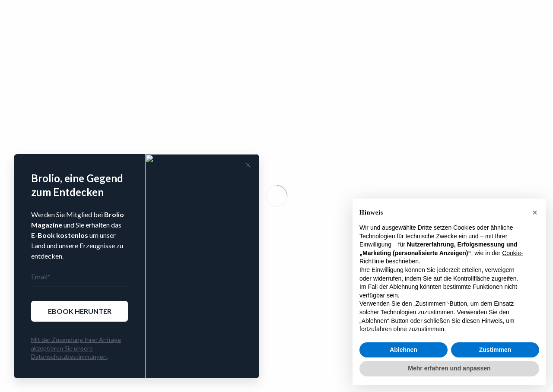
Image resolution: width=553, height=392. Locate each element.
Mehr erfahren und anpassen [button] (449, 368)
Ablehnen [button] (404, 350)
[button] (535, 212)
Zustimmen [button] (495, 350)
